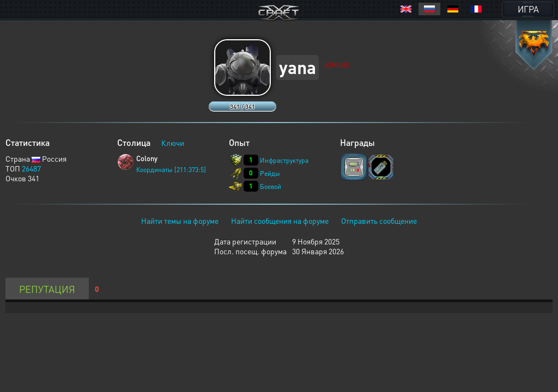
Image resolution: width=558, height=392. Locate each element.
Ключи (173, 143)
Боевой (271, 186)
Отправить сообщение (379, 220)
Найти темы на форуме (180, 220)
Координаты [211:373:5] (171, 170)
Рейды (270, 173)
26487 (31, 168)
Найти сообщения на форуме (280, 220)
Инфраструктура (284, 160)
